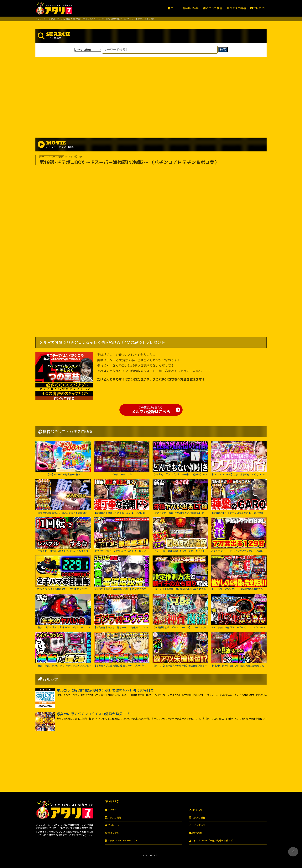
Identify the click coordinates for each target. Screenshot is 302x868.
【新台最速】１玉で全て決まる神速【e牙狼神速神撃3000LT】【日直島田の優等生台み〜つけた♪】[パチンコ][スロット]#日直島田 (239, 497)
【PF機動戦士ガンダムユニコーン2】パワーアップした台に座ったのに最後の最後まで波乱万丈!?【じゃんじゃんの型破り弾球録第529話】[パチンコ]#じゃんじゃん (180, 611)
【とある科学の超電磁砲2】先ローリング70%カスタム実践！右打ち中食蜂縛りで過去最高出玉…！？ (122, 650)
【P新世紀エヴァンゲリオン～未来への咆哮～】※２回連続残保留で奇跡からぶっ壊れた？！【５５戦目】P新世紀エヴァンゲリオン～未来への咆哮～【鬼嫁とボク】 (180, 458)
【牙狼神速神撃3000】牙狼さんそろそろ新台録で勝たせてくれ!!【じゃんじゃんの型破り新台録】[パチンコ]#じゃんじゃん (63, 497)
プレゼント (260, 8)
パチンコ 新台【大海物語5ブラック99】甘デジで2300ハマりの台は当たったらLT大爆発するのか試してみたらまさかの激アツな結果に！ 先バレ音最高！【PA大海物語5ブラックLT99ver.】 (63, 573)
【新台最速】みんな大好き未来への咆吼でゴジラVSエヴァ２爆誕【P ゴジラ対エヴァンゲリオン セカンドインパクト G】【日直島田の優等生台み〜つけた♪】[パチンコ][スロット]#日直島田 (122, 611)
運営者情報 (197, 833)
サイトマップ (198, 825)
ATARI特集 (192, 8)
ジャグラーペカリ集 (122, 458)
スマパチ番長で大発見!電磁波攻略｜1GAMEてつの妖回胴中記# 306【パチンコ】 (122, 573)
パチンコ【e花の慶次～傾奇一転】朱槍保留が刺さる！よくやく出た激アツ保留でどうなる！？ (180, 650)
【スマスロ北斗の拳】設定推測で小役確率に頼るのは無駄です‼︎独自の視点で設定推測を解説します (180, 573)
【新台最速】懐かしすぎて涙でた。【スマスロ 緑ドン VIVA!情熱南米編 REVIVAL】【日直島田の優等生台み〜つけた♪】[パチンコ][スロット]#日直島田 (122, 497)
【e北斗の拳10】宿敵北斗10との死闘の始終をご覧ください (239, 650)
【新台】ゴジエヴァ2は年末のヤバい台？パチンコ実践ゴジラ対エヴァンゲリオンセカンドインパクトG (63, 611)
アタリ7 (111, 810)
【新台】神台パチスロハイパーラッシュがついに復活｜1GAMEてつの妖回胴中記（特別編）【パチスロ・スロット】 (63, 650)
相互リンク (113, 833)
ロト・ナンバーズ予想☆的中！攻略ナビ (212, 841)
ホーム (175, 8)
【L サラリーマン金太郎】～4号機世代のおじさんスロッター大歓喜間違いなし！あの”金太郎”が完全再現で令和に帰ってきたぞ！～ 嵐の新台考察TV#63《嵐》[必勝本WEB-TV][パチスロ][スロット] (239, 573)
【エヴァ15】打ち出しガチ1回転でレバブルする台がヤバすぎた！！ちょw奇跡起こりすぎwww (63, 535)
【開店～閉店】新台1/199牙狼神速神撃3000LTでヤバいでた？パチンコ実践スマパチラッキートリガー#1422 (180, 497)
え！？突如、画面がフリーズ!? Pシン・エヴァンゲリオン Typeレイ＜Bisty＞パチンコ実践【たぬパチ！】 (239, 611)
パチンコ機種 (214, 8)
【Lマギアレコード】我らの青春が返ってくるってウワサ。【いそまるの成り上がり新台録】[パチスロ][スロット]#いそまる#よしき (239, 458)
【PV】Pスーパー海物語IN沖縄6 (63, 458)
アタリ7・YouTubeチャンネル (123, 841)
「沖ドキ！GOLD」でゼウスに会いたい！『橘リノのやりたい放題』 (122, 535)
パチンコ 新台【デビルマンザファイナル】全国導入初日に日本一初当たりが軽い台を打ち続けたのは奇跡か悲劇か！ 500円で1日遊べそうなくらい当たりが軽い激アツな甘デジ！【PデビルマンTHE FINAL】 (239, 535)
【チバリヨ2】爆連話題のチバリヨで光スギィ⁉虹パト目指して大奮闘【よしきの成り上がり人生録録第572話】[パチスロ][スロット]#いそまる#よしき (180, 535)
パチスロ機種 (238, 8)
